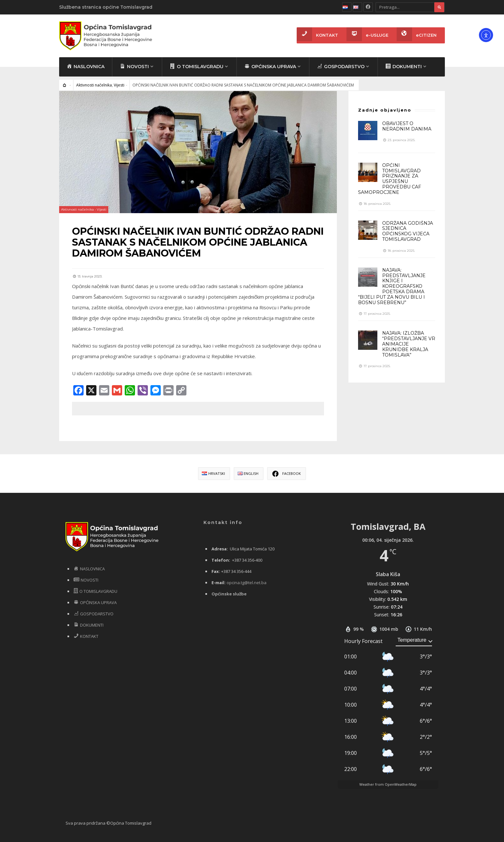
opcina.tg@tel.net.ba (247, 583)
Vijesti (119, 85)
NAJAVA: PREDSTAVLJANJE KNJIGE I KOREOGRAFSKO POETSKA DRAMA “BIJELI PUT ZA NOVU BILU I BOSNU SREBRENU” (392, 286)
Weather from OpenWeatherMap (388, 784)
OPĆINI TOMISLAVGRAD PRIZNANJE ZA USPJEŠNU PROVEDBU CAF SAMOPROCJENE (390, 179)
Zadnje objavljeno (385, 110)
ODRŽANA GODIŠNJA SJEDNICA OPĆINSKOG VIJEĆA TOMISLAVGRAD (408, 231)
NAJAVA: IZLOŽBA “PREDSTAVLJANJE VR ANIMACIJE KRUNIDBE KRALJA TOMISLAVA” (409, 344)
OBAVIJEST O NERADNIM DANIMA (407, 126)
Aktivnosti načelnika (94, 85)
